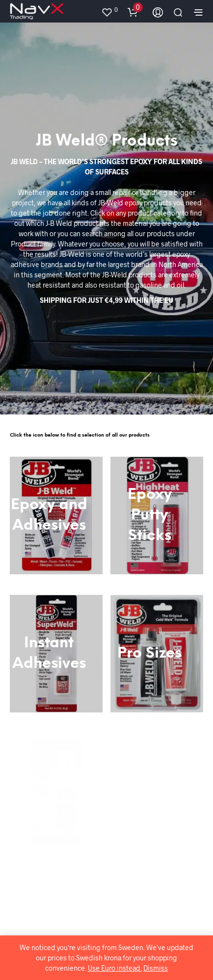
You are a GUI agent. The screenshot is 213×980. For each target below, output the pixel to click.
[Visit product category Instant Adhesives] (56, 654)
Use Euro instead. (115, 968)
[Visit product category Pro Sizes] (157, 654)
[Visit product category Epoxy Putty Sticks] (157, 515)
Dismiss (156, 968)
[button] (109, 10)
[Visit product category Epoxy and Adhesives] (56, 515)
